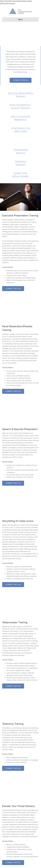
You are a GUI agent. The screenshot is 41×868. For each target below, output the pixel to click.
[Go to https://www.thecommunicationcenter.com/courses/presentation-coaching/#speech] (20, 118)
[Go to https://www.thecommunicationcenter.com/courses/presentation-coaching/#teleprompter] (20, 152)
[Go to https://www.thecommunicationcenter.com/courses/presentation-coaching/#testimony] (20, 163)
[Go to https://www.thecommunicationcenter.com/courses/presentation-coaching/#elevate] (20, 175)
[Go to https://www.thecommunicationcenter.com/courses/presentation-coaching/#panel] (20, 107)
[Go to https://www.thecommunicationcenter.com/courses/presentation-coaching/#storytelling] (20, 130)
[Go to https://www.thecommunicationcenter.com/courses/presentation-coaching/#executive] (20, 95)
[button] (21, 80)
